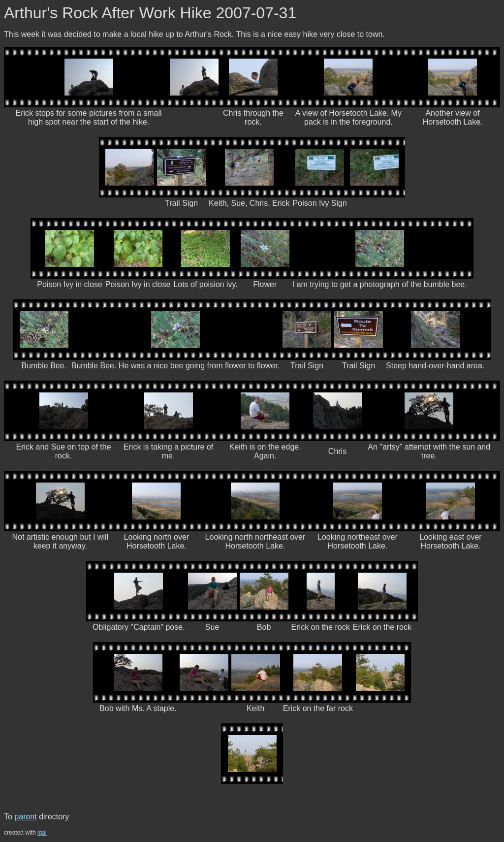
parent (25, 817)
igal (42, 833)
